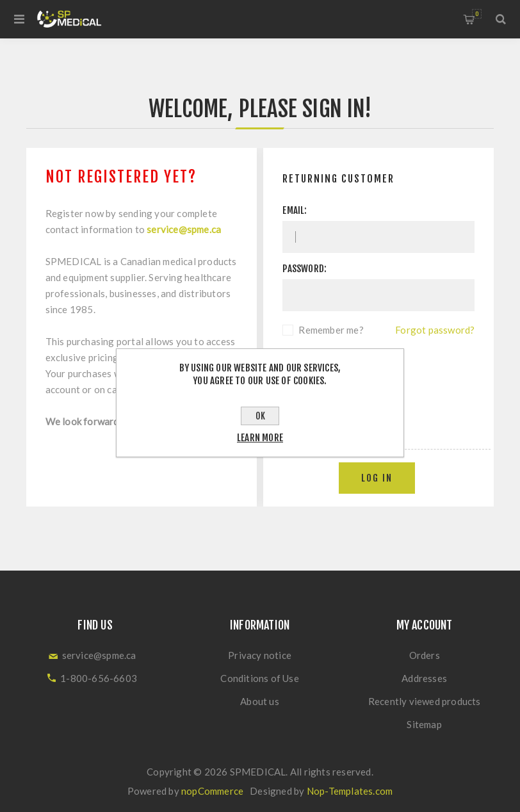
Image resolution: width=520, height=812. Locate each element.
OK (260, 416)
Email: (295, 210)
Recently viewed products (425, 701)
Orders (425, 655)
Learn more (260, 438)
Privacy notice (260, 655)
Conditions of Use (259, 678)
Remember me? (331, 330)
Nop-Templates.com (350, 791)
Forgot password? (435, 330)
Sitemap (424, 724)
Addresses (424, 678)
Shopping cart (477, 14)
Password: (305, 269)
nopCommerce (212, 791)
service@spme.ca (184, 229)
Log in (377, 478)
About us (260, 701)
